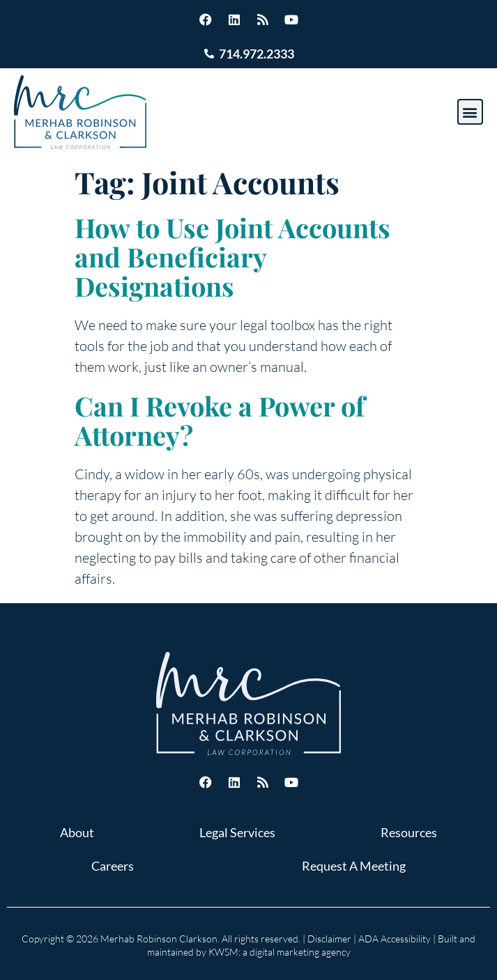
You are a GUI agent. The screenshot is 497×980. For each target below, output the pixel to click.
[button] (470, 112)
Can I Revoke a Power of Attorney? (220, 420)
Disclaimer (329, 939)
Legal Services (237, 832)
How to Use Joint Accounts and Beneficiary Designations (232, 257)
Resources (409, 832)
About (77, 832)
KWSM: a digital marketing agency (280, 952)
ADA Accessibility (395, 939)
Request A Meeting (354, 866)
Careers (113, 866)
